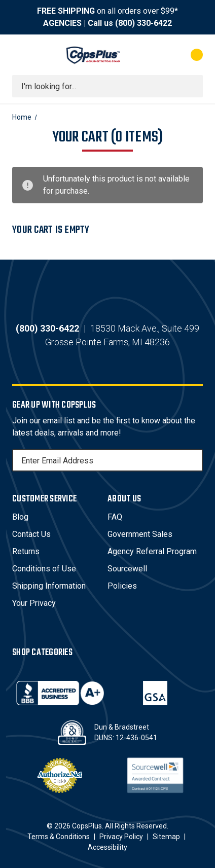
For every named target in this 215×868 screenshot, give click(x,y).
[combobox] (107, 86)
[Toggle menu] (21, 55)
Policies (122, 586)
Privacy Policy (121, 837)
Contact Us (31, 534)
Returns (26, 551)
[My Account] (156, 55)
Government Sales (140, 534)
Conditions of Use (44, 569)
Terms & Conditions (59, 837)
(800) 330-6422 (144, 23)
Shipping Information (49, 586)
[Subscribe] (194, 460)
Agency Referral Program (152, 551)
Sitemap (166, 837)
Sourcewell (127, 569)
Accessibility (107, 847)
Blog (20, 517)
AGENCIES (62, 23)
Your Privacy (34, 603)
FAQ (115, 517)
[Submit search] (192, 86)
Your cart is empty (51, 230)
